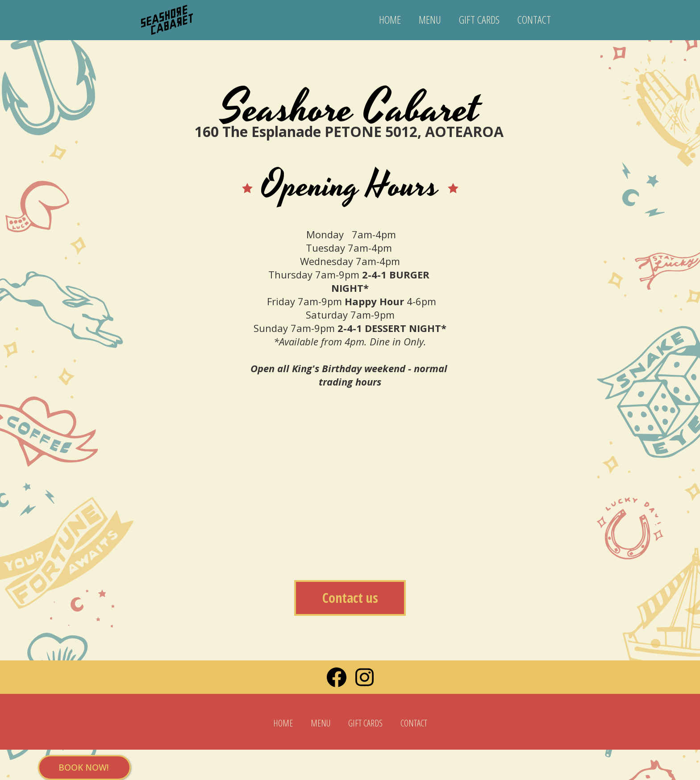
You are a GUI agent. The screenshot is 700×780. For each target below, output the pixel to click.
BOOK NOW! (84, 768)
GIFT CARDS (479, 19)
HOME (390, 19)
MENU (430, 19)
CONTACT (534, 19)
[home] (167, 16)
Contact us (350, 598)
